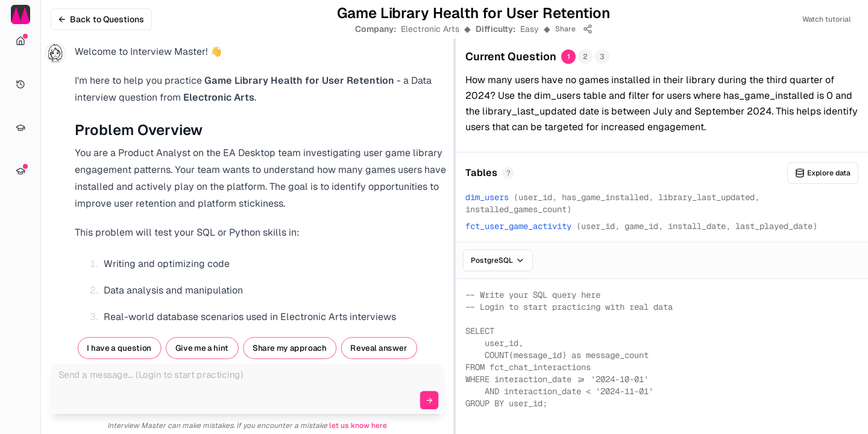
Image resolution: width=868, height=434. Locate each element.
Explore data (823, 173)
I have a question (119, 348)
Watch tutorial (827, 19)
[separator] (454, 217)
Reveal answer (379, 348)
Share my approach (290, 348)
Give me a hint (202, 348)
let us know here (358, 426)
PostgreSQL (498, 260)
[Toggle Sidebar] (40, 217)
